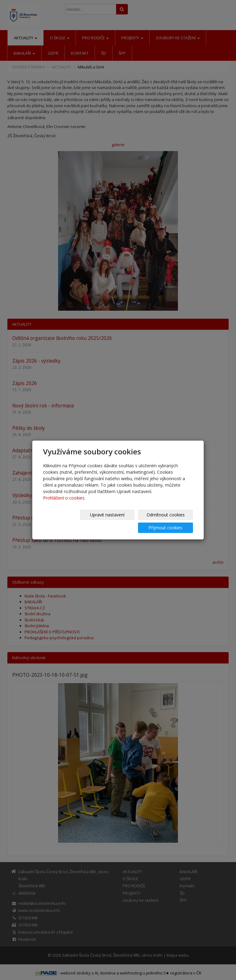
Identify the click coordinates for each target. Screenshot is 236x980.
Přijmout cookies (169, 521)
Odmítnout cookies (119, 521)
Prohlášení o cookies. (64, 504)
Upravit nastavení (69, 521)
